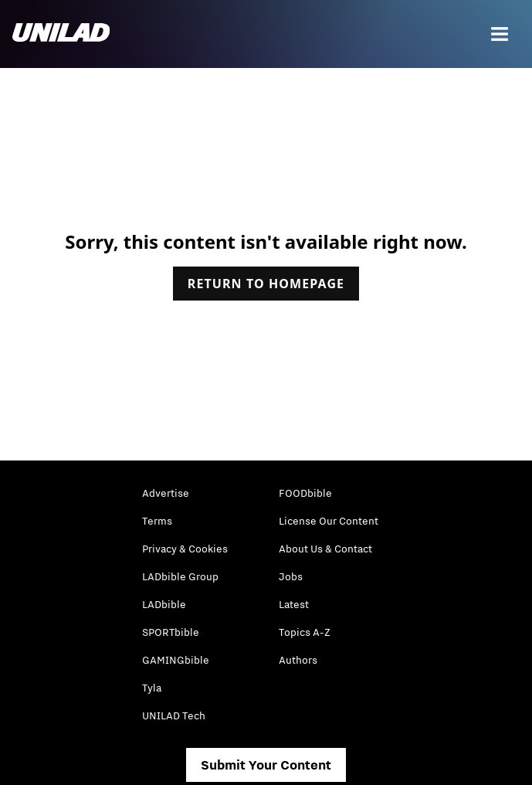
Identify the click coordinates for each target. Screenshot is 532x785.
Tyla (152, 688)
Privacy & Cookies (185, 549)
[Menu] (500, 34)
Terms (157, 521)
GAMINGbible (176, 660)
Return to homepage (266, 284)
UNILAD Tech (174, 715)
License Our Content (329, 521)
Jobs (291, 576)
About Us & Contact (325, 549)
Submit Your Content (266, 765)
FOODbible (305, 493)
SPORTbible (171, 632)
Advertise (166, 493)
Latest (294, 604)
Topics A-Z (305, 632)
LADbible (164, 604)
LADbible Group (180, 576)
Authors (298, 660)
